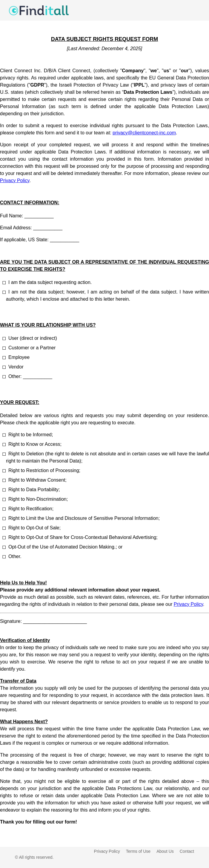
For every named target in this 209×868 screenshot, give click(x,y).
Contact (187, 851)
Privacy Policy (15, 180)
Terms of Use (138, 851)
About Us (165, 851)
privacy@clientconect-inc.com (144, 133)
